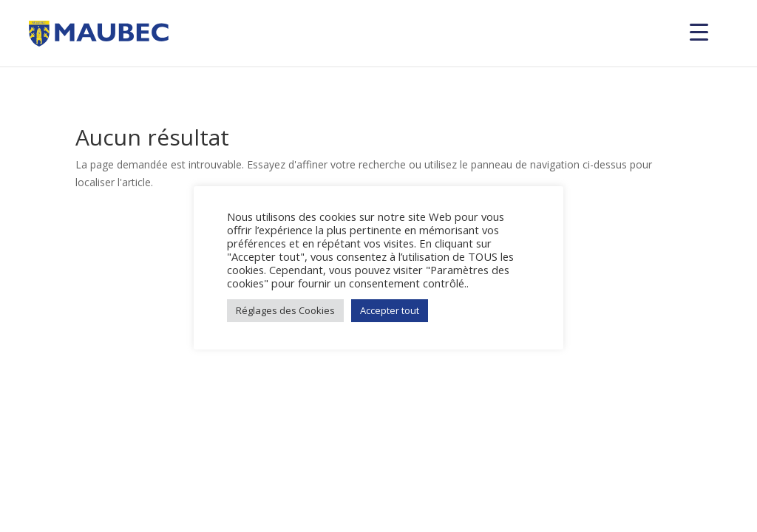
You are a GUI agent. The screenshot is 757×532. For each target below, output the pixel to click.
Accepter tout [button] (390, 310)
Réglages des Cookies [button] (285, 310)
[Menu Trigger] (699, 31)
